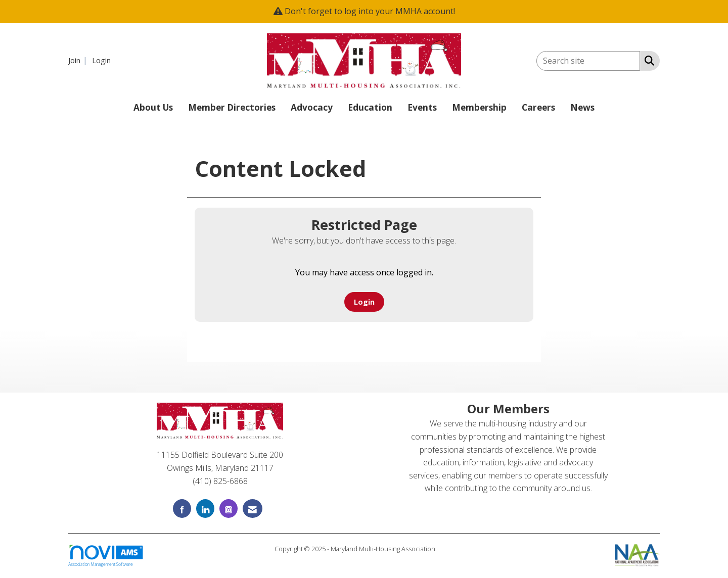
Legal (446, 549)
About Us (153, 107)
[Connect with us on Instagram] (229, 509)
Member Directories (232, 107)
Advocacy (312, 107)
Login (364, 302)
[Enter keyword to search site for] (588, 61)
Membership (479, 107)
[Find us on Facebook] (182, 509)
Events (422, 107)
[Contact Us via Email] (253, 509)
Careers (538, 107)
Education (370, 107)
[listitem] (79, 60)
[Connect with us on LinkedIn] (205, 509)
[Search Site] (647, 60)
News (582, 107)
